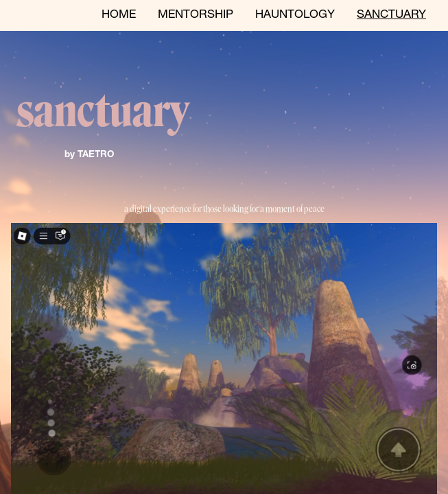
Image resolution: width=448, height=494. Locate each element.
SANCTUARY (391, 15)
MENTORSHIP (196, 15)
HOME (119, 15)
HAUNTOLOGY (295, 15)
